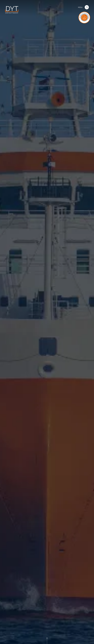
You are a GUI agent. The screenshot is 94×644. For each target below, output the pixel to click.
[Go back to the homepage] (12, 10)
